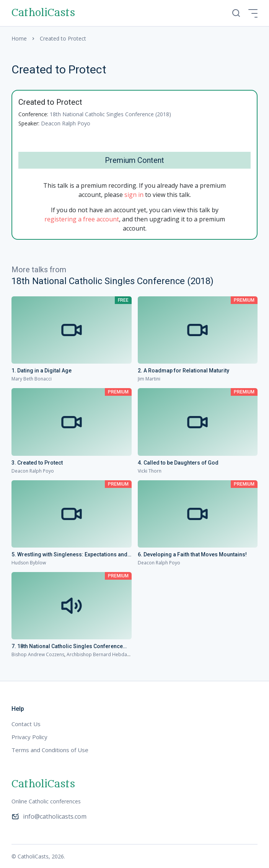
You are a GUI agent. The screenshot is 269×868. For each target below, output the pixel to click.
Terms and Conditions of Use (50, 750)
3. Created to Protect (37, 463)
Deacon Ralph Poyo (66, 123)
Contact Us (26, 724)
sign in (134, 195)
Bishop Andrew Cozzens (38, 654)
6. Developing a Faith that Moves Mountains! (192, 554)
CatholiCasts (43, 13)
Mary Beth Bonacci (32, 379)
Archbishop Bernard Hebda (97, 654)
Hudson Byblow (29, 563)
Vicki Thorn (150, 471)
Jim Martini (149, 379)
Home (19, 38)
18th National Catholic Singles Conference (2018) (110, 114)
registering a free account (82, 219)
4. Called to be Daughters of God (178, 463)
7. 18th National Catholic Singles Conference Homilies (67, 647)
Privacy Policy (29, 737)
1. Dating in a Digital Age (42, 371)
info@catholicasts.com (49, 816)
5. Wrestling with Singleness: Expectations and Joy (69, 555)
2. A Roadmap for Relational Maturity (183, 371)
